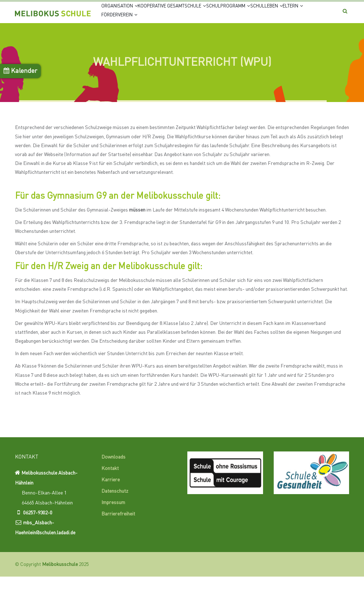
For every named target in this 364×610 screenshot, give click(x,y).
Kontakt (110, 502)
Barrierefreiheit (118, 547)
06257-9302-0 (38, 546)
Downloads (113, 491)
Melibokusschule (60, 598)
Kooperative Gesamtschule (191, 15)
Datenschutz (115, 525)
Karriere (111, 513)
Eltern (161, 42)
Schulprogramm (261, 15)
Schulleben (124, 42)
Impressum (113, 536)
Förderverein (201, 42)
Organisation (125, 15)
